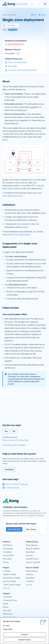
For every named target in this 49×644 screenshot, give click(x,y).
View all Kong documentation (14, 445)
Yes (6, 431)
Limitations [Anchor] (9, 205)
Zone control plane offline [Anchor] (15, 314)
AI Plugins (7, 571)
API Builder (7, 559)
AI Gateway (7, 552)
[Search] (32, 4)
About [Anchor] (6, 81)
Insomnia (29, 555)
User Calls (7, 610)
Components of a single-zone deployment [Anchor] (20, 245)
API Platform (8, 545)
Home (5, 15)
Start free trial (14, 529)
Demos (6, 607)
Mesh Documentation (15, 44)
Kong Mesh (12, 15)
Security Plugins (9, 581)
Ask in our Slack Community (15, 484)
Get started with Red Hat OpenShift (22, 70)
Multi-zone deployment (18, 62)
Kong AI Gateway (33, 549)
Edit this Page (23, 440)
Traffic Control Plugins (12, 585)
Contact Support (11, 488)
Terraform (30, 581)
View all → (7, 588)
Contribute (9, 469)
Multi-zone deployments (20, 235)
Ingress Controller (33, 562)
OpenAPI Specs (32, 559)
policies (39, 264)
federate (11, 188)
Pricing (6, 562)
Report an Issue (9, 440)
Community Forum (10, 600)
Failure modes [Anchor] (11, 308)
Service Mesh (9, 555)
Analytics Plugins (10, 574)
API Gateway (8, 549)
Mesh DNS (13, 66)
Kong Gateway (32, 545)
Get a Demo (31, 529)
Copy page (9, 25)
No (14, 431)
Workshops (8, 614)
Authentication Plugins (12, 578)
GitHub (6, 604)
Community (7, 597)
